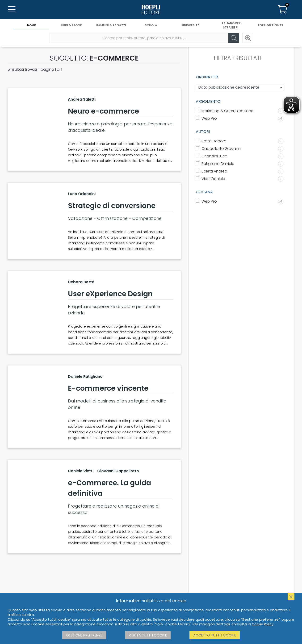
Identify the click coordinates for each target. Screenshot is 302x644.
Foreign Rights (271, 25)
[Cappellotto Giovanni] (240, 149)
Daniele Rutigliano (85, 376)
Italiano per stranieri (231, 25)
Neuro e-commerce (103, 111)
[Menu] (12, 9)
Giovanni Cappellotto (118, 471)
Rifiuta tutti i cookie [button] (148, 635)
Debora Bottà (81, 282)
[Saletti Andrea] (240, 171)
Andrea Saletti (82, 99)
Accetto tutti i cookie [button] (215, 635)
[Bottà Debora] (240, 141)
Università (191, 25)
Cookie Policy (263, 624)
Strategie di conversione (112, 206)
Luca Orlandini (82, 194)
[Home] (151, 9)
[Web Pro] (240, 201)
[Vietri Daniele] (240, 179)
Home (31, 25)
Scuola (151, 25)
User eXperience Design (110, 294)
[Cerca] (234, 38)
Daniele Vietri (81, 471)
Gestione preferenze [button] (84, 635)
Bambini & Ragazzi (111, 25)
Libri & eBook (71, 25)
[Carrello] (283, 9)
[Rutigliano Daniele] (240, 164)
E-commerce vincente (108, 388)
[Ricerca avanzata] (248, 38)
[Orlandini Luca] (240, 156)
